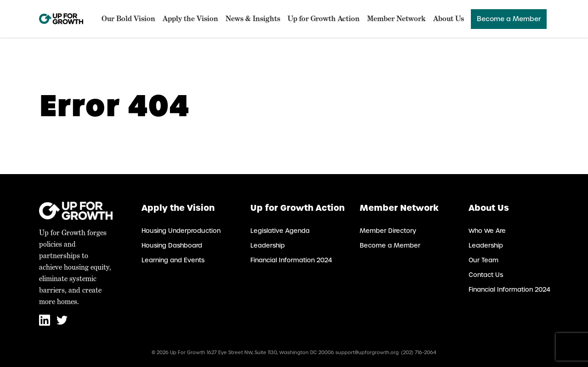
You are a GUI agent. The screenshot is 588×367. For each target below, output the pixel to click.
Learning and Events (173, 260)
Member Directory (388, 231)
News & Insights (253, 19)
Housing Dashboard (172, 246)
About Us (449, 19)
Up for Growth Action (324, 19)
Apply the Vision (190, 19)
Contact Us (486, 275)
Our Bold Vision (128, 19)
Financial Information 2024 (291, 260)
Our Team (483, 260)
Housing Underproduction (181, 231)
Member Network (396, 19)
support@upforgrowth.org (367, 353)
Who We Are (487, 231)
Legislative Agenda (280, 231)
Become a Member (509, 19)
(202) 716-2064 (419, 353)
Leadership (268, 246)
